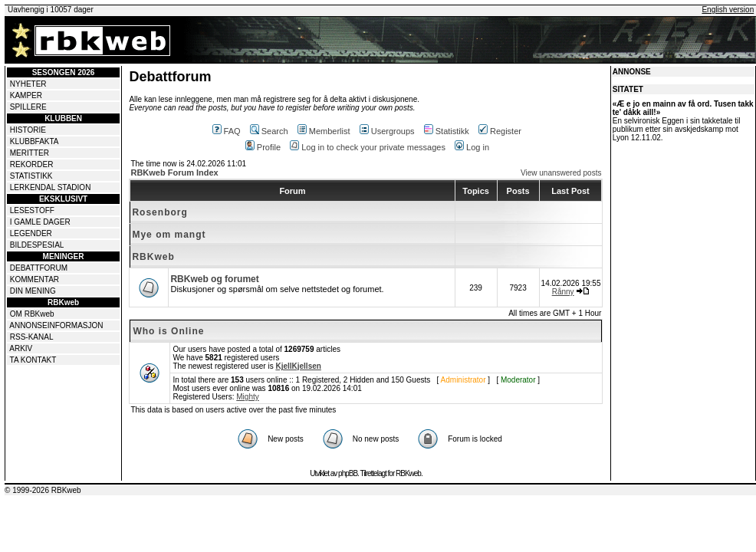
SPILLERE (28, 107)
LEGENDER (31, 233)
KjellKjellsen (298, 366)
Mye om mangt (169, 235)
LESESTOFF (32, 210)
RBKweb (153, 257)
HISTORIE (28, 130)
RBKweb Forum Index (174, 172)
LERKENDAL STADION (51, 187)
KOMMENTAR (35, 279)
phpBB (348, 473)
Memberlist (324, 131)
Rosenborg (159, 212)
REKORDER (32, 164)
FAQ (227, 131)
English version (728, 10)
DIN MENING (33, 291)
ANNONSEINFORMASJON (56, 325)
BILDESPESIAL (37, 245)
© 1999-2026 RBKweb (43, 490)
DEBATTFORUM (39, 268)
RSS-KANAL (32, 337)
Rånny (563, 292)
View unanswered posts (561, 173)
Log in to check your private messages (368, 147)
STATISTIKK (31, 176)
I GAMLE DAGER (40, 222)
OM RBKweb (32, 314)
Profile (263, 147)
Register (500, 131)
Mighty (247, 397)
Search (269, 131)
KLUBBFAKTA (35, 141)
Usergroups (387, 131)
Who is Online (168, 331)
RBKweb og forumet (214, 279)
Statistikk (447, 131)
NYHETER (28, 84)
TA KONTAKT (33, 360)
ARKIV (21, 348)
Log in (472, 147)
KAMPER (26, 95)
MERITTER (30, 153)
